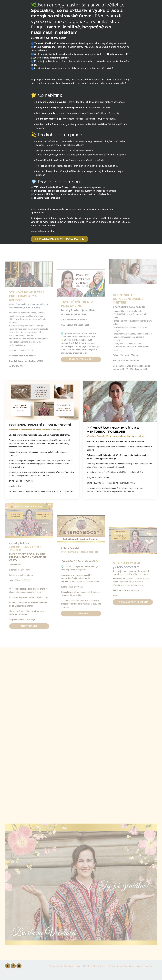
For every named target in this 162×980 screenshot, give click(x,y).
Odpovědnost (99, 974)
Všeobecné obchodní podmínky (64, 974)
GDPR (86, 974)
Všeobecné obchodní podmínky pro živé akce (131, 974)
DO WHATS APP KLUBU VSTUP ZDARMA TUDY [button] (60, 246)
